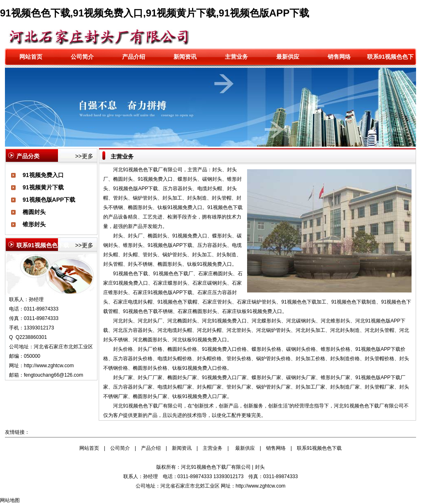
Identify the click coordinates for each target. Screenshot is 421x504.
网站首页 (31, 57)
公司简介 (82, 57)
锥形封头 (34, 224)
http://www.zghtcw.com (49, 366)
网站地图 (10, 500)
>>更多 (84, 156)
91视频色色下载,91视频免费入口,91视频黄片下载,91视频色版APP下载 (155, 13)
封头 (260, 467)
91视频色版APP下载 (49, 200)
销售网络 (339, 57)
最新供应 (288, 57)
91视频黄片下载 (43, 187)
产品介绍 (134, 57)
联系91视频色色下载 (319, 448)
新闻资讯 (185, 57)
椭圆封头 (34, 212)
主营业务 (236, 57)
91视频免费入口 (43, 175)
